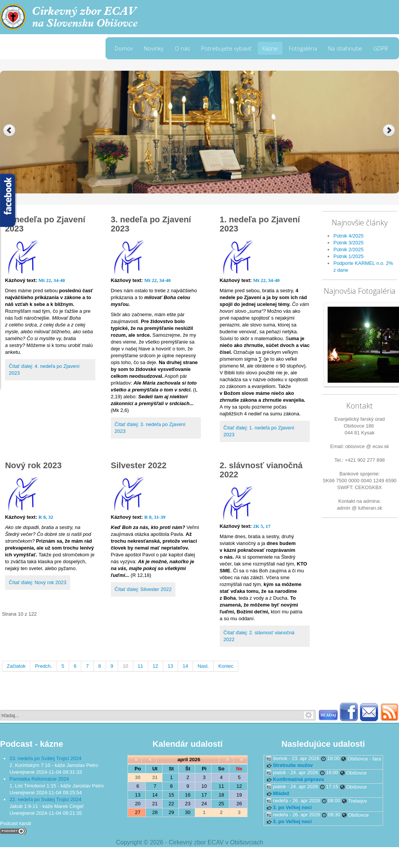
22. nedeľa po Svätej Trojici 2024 (46, 799)
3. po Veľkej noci (293, 807)
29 (171, 812)
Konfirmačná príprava (298, 779)
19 (239, 795)
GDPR (381, 48)
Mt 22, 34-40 (52, 280)
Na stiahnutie (345, 48)
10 (125, 666)
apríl (182, 759)
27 (138, 812)
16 (188, 795)
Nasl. (203, 666)
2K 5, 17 (262, 526)
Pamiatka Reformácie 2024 (39, 779)
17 (204, 795)
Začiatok (16, 666)
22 (171, 804)
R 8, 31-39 (155, 517)
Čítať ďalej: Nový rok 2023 (38, 582)
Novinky (154, 48)
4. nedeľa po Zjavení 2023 (45, 224)
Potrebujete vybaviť (226, 48)
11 (140, 666)
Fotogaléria (303, 48)
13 (170, 666)
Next (390, 131)
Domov (124, 48)
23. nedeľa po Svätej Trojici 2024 (46, 758)
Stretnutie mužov (293, 765)
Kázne (270, 48)
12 (155, 666)
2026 (195, 759)
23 (188, 804)
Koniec (226, 666)
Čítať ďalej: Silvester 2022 (143, 589)
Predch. (43, 666)
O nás (182, 48)
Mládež (281, 793)
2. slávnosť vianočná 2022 (261, 470)
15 (171, 795)
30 (188, 812)
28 (155, 812)
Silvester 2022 (139, 465)
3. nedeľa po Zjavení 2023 (151, 224)
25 (221, 804)
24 (204, 804)
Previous (9, 131)
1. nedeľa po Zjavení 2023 (260, 224)
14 (185, 666)
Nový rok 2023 (33, 465)
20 (138, 804)
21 (155, 804)
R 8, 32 (46, 517)
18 (221, 795)
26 (239, 804)
